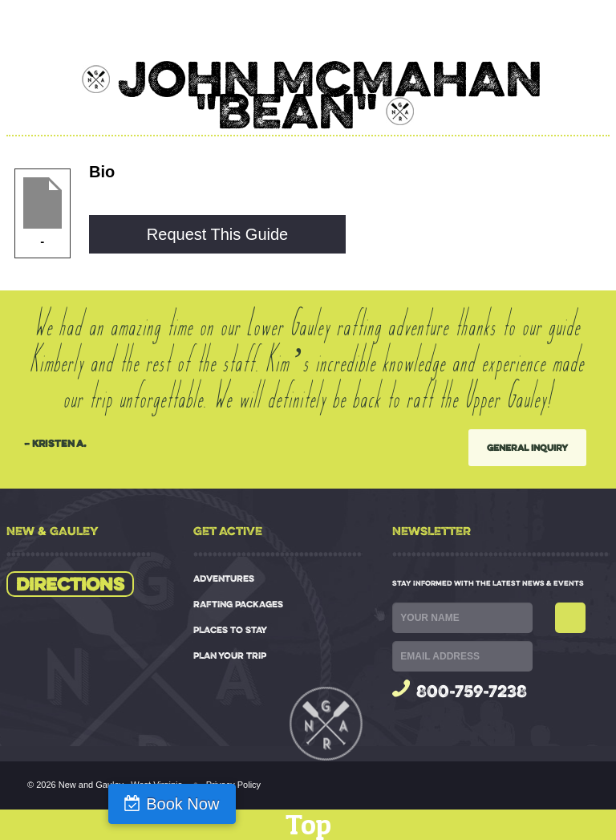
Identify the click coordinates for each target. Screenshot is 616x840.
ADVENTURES (224, 578)
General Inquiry (527, 447)
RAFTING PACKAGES (238, 604)
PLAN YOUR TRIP (230, 655)
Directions (70, 584)
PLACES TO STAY (230, 630)
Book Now (182, 804)
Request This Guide (217, 234)
